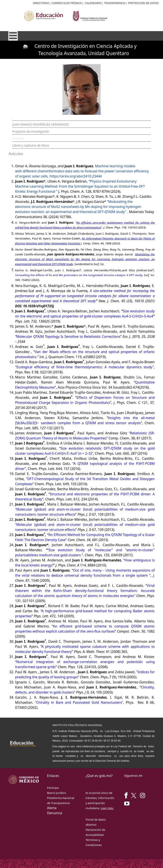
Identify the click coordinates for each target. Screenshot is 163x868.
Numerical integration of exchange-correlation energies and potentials (81, 662)
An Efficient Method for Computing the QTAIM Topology (93, 535)
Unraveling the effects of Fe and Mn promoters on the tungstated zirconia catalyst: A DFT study (79, 275)
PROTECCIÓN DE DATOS (143, 3)
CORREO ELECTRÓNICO (67, 3)
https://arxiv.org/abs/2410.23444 (76, 176)
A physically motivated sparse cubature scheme (82, 647)
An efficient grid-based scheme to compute (92, 626)
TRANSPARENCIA (115, 3)
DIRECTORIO (41, 3)
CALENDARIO (93, 3)
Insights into (120, 418)
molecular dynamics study (131, 367)
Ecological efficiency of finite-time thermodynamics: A (63, 367)
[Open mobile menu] (13, 36)
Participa (53, 788)
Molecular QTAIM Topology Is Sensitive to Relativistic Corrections (68, 336)
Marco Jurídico (57, 793)
